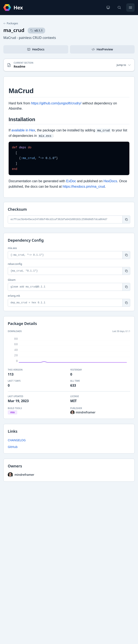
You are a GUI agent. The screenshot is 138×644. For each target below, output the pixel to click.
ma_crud (14, 30)
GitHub (13, 447)
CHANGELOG (17, 440)
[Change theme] (108, 8)
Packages (11, 23)
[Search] (119, 8)
